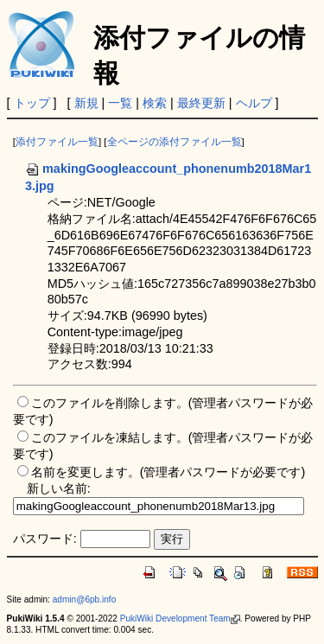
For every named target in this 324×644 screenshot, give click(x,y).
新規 (86, 103)
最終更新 (201, 103)
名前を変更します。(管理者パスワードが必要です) (168, 472)
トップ (32, 103)
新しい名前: (59, 488)
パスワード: (45, 539)
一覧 (120, 103)
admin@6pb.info (85, 599)
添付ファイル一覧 (57, 142)
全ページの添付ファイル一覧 (175, 142)
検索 (155, 103)
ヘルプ (254, 103)
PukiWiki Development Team (180, 618)
